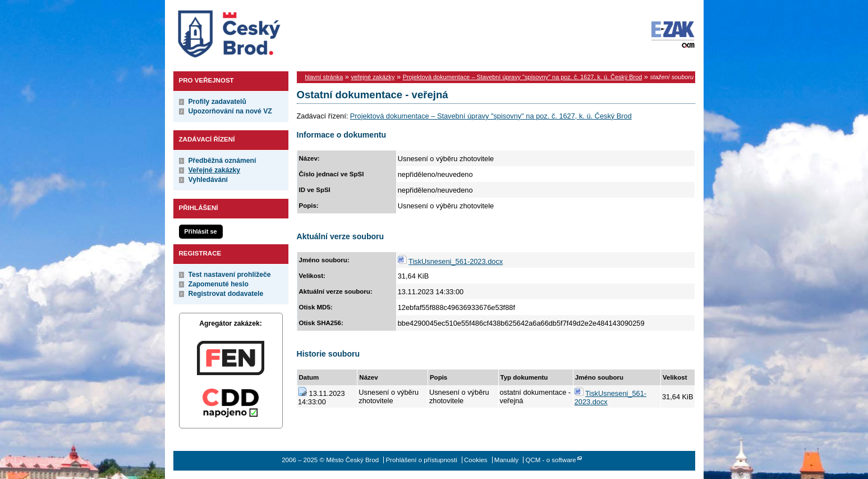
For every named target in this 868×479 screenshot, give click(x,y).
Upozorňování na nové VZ (230, 111)
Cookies (476, 460)
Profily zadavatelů (217, 102)
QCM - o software (551, 460)
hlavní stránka (324, 77)
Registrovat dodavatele (226, 294)
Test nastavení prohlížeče (230, 275)
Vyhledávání (208, 180)
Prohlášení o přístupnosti (421, 460)
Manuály (507, 460)
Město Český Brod (264, 31)
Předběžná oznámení (222, 161)
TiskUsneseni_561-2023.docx (456, 261)
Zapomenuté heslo (219, 284)
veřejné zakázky (373, 77)
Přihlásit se (200, 231)
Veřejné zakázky (215, 170)
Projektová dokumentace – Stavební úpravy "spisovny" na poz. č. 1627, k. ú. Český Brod (523, 77)
